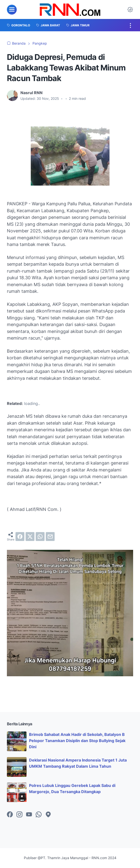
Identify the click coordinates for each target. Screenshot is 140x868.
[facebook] (20, 537)
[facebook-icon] (10, 815)
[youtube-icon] (29, 815)
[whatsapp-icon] (39, 815)
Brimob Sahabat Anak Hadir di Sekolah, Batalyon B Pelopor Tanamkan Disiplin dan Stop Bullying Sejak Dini (77, 741)
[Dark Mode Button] (130, 10)
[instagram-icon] (19, 815)
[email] (50, 537)
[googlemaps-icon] (48, 815)
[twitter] (30, 537)
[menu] (12, 10)
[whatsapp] (40, 537)
